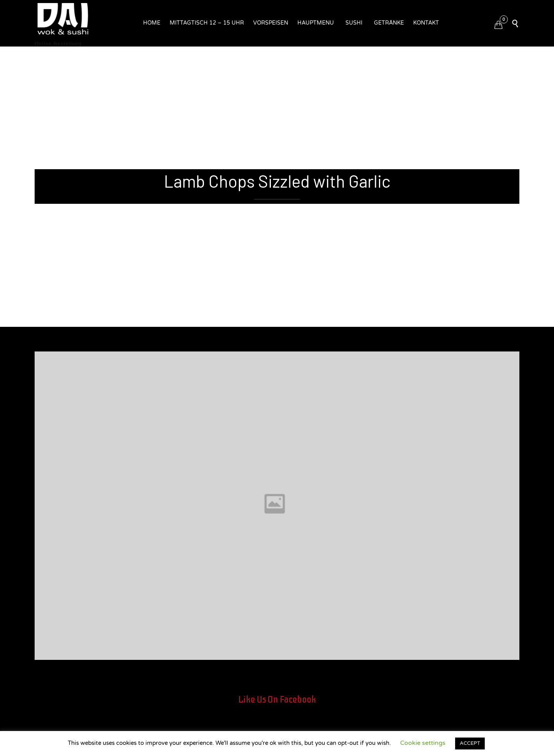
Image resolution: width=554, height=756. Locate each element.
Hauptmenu (316, 23)
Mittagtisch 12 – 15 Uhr (207, 23)
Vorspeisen (271, 23)
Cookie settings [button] (423, 743)
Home (152, 23)
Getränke (389, 23)
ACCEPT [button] (470, 743)
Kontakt (426, 23)
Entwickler (50, 347)
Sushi (354, 23)
